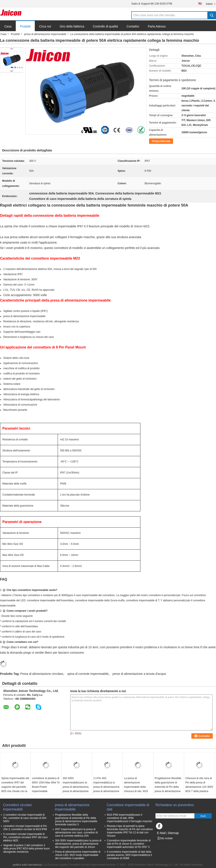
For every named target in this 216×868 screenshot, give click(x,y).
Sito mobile (165, 838)
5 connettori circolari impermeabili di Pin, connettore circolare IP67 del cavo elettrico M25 (25, 837)
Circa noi (45, 26)
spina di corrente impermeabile (88, 674)
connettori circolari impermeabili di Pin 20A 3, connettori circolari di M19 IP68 (25, 828)
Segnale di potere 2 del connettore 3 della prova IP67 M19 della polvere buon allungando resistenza (26, 849)
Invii (203, 816)
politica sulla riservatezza (27, 865)
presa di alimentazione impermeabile (45, 34)
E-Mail (161, 833)
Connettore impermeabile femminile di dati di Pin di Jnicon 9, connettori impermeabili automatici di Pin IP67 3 (129, 844)
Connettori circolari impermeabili (17, 807)
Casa (8, 26)
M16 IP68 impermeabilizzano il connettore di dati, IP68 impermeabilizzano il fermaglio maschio (129, 818)
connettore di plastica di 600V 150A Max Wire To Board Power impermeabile (46, 785)
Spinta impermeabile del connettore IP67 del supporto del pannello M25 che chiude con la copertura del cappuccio (15, 787)
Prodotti (25, 26)
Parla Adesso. (157, 26)
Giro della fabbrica (72, 26)
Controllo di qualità (105, 26)
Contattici (133, 26)
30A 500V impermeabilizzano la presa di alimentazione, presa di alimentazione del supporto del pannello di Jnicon (76, 789)
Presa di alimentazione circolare (42, 674)
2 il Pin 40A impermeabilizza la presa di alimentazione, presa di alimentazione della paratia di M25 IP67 (107, 789)
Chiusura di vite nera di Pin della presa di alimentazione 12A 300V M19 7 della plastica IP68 (199, 787)
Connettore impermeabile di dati (128, 807)
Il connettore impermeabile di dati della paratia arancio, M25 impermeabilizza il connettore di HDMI (129, 855)
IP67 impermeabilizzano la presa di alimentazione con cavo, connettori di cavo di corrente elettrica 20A (76, 833)
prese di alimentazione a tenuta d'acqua (139, 674)
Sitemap (173, 833)
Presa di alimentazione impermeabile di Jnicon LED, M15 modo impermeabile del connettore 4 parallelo (78, 855)
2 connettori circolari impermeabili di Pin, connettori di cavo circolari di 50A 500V (25, 818)
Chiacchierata (161, 141)
